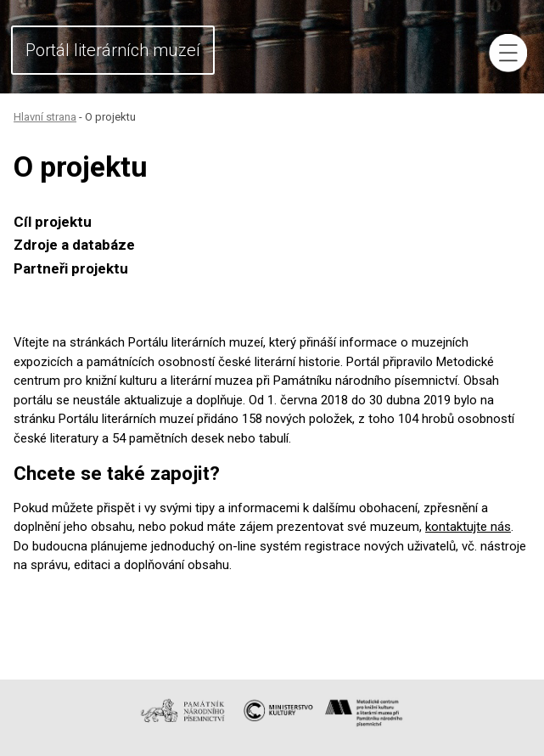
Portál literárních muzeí (113, 50)
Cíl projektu (53, 222)
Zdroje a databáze (74, 245)
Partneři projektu (71, 268)
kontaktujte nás (468, 527)
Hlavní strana (45, 117)
